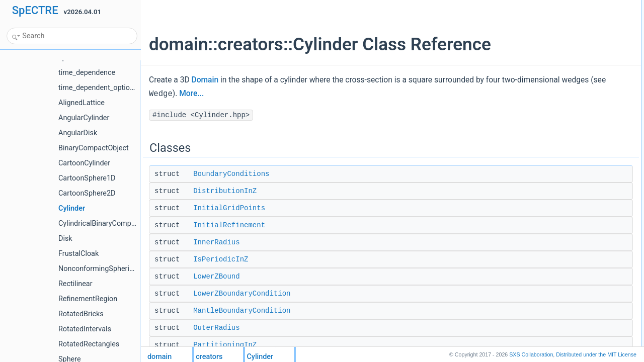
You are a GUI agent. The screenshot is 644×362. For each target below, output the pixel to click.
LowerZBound (216, 277)
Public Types (535, 194)
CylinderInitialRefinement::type (567, 238)
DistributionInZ (225, 191)
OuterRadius (216, 328)
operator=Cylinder (550, 282)
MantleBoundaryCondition (242, 311)
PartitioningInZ (225, 345)
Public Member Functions (552, 227)
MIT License (596, 354)
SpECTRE (35, 10)
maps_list (539, 205)
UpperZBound (545, 160)
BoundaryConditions (231, 174)
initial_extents (544, 326)
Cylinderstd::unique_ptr (557, 249)
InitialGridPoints (229, 208)
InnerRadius (216, 242)
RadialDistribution (549, 138)
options (536, 216)
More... (313, 94)
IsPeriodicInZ (221, 259)
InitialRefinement (229, 225)
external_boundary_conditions (566, 315)
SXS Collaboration (531, 354)
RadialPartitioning (549, 149)
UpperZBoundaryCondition (561, 171)
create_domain (546, 304)
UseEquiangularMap (553, 183)
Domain (205, 80)
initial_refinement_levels (558, 337)
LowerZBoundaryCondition (242, 294)
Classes (529, 6)
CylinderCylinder (548, 260)
